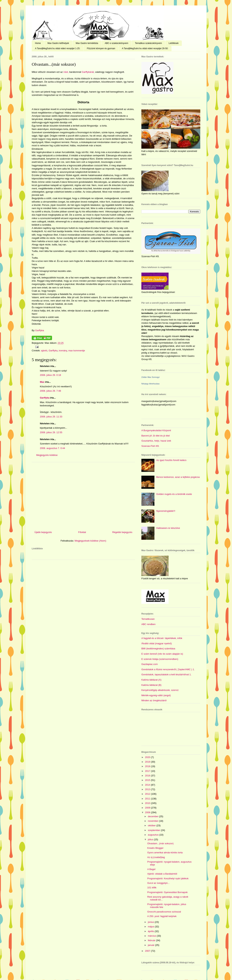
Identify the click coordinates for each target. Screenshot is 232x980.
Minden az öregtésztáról (154, 700)
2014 (148, 785)
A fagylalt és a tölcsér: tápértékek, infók (162, 638)
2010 (148, 803)
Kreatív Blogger (155, 848)
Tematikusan (148, 619)
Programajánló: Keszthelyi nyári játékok (168, 878)
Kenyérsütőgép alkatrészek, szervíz (160, 690)
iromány (63, 351)
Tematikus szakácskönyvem (148, 43)
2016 (148, 776)
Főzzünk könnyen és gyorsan (101, 48)
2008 (148, 812)
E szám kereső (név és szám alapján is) (162, 654)
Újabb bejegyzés (43, 532)
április (151, 931)
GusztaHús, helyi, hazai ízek (156, 441)
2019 (148, 762)
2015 (148, 780)
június (151, 922)
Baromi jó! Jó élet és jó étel (156, 436)
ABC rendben (148, 624)
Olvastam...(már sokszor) (54, 64)
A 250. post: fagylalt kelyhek (162, 916)
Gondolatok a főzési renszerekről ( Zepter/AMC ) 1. (168, 669)
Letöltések (174, 43)
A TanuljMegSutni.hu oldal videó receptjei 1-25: (58, 48)
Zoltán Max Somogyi (150, 377)
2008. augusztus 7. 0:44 (52, 448)
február (152, 940)
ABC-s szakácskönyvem (116, 43)
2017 (148, 771)
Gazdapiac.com (150, 664)
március (152, 936)
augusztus (154, 835)
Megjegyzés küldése (47, 455)
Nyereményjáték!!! (166, 511)
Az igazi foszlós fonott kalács (171, 460)
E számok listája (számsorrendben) (160, 659)
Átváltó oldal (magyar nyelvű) (157, 643)
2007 (148, 951)
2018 (148, 766)
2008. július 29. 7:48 (50, 391)
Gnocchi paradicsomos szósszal (164, 912)
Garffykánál (88, 72)
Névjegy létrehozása (150, 384)
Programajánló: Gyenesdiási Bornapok (167, 892)
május (151, 927)
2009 (148, 808)
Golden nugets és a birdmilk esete (174, 494)
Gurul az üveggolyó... (158, 883)
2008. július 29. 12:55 (51, 432)
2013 (148, 789)
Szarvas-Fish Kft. (150, 446)
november (153, 821)
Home (38, 43)
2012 (148, 794)
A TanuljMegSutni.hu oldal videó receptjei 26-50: (145, 48)
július (151, 839)
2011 (148, 799)
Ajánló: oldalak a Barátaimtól (162, 874)
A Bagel (151, 869)
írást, (66, 72)
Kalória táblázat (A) (151, 680)
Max (42, 382)
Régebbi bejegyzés (122, 532)
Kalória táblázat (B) (151, 685)
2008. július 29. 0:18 (50, 375)
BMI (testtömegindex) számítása (158, 649)
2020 (148, 757)
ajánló (44, 351)
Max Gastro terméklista (87, 43)
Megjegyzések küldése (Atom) (90, 541)
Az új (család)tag (156, 857)
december (153, 816)
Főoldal (82, 532)
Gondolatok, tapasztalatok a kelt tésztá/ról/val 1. (166, 674)
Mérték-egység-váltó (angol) (156, 695)
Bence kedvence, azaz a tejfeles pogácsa (178, 477)
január (152, 945)
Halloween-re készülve (168, 528)
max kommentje (77, 351)
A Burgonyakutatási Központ (156, 430)
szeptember (154, 830)
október (152, 825)
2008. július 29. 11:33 (51, 417)
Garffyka (40, 330)
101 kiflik (152, 888)
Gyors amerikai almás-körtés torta (165, 853)
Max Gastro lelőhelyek (58, 43)
